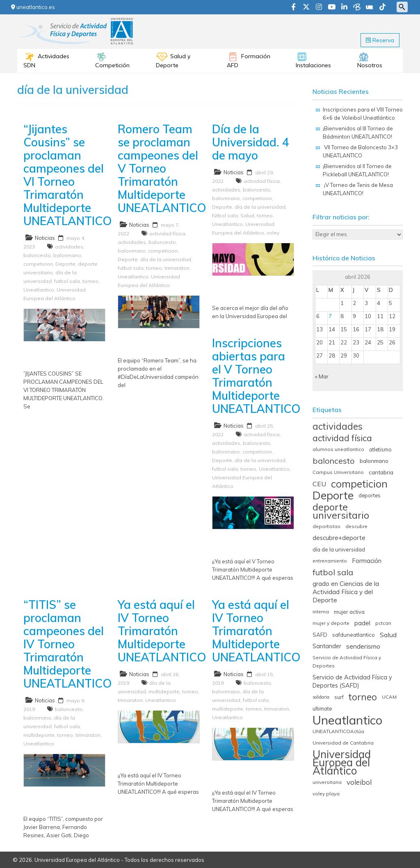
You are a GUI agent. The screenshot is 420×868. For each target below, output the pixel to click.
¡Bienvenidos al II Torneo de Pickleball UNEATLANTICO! (357, 170)
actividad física (167, 234)
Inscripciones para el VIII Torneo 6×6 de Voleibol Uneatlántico (363, 114)
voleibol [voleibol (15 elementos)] (359, 782)
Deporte (65, 264)
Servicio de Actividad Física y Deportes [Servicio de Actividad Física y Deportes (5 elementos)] (347, 662)
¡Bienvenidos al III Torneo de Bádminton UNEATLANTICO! (358, 132)
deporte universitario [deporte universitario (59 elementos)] (341, 511)
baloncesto (37, 255)
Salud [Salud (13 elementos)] (388, 635)
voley (273, 233)
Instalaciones (313, 65)
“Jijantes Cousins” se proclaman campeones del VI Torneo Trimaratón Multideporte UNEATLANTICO (68, 175)
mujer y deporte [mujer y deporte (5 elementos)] (331, 623)
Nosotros (370, 65)
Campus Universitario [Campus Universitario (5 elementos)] (338, 472)
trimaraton (177, 268)
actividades (69, 247)
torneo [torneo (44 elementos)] (363, 697)
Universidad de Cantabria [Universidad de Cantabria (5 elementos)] (343, 743)
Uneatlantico (39, 290)
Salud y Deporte (173, 61)
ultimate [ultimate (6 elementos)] (322, 709)
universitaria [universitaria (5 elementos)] (327, 782)
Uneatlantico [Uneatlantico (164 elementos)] (347, 720)
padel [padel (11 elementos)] (362, 623)
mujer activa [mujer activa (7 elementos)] (349, 612)
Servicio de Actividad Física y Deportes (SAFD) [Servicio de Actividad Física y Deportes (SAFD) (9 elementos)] (352, 681)
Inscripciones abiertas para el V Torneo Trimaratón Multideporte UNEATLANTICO (256, 376)
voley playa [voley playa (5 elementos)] (326, 794)
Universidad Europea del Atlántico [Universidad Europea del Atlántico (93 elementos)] (342, 763)
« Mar (322, 376)
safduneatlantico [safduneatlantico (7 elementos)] (354, 635)
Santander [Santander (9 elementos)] (327, 646)
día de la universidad (166, 259)
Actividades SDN (46, 61)
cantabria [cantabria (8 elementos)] (381, 472)
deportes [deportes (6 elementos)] (370, 495)
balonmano (67, 255)
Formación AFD (249, 61)
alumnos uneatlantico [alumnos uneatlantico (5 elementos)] (338, 449)
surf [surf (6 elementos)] (339, 697)
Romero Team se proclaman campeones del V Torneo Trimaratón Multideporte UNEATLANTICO (162, 168)
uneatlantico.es (33, 7)
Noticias (45, 238)
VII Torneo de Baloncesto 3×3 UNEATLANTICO (360, 151)
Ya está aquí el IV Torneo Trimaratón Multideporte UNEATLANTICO (162, 631)
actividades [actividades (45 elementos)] (338, 426)
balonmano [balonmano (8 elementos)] (374, 461)
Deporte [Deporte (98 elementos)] (333, 495)
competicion (38, 264)
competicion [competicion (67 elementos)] (359, 484)
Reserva (380, 40)
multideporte (39, 735)
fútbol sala (225, 215)
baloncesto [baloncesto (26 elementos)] (334, 461)
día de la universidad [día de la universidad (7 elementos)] (339, 549)
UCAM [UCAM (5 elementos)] (389, 697)
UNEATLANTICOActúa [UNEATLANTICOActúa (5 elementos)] (338, 731)
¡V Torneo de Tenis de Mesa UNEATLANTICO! (358, 189)
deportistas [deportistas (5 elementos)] (326, 526)
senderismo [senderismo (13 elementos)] (363, 646)
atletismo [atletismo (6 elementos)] (380, 449)
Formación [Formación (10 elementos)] (367, 561)
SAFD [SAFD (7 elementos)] (320, 635)
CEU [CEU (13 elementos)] (319, 484)
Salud (247, 215)
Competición (112, 65)
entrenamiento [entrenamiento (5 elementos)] (330, 561)
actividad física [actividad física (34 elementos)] (342, 438)
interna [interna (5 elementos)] (321, 612)
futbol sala (67, 281)
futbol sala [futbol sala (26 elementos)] (333, 572)
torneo (90, 281)
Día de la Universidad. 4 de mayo (251, 142)
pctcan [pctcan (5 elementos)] (383, 623)
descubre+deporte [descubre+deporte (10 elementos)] (339, 538)
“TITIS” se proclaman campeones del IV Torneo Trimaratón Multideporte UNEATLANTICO (68, 644)
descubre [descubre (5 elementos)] (356, 526)
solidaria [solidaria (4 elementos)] (321, 697)
